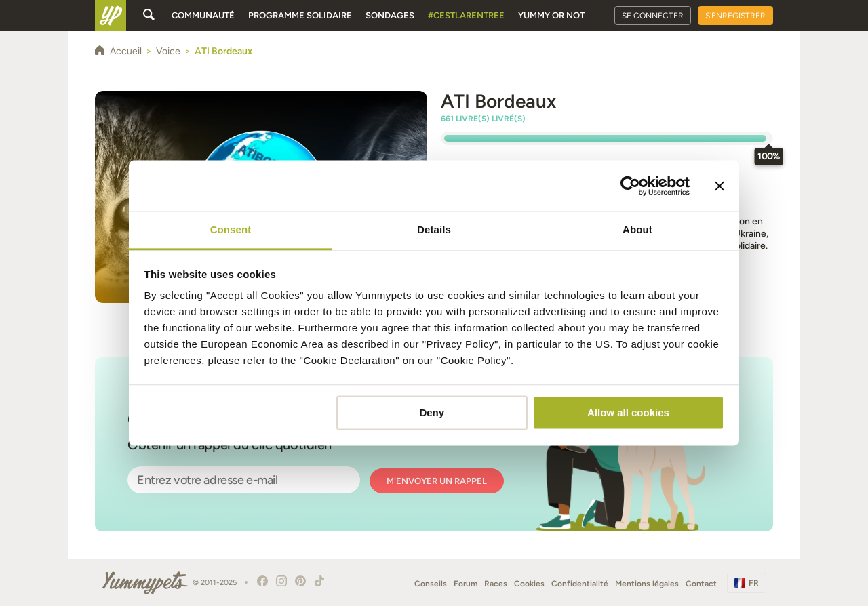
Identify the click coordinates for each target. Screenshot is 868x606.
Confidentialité (580, 584)
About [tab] (637, 229)
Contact (701, 584)
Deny (432, 412)
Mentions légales (647, 584)
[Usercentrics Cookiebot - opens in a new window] (630, 186)
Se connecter (653, 16)
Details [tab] (434, 229)
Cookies (529, 584)
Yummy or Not (551, 15)
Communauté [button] (203, 15)
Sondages (390, 15)
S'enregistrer (735, 16)
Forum (466, 584)
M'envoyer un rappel (437, 481)
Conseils (431, 584)
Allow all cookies (628, 412)
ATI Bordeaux (498, 101)
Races (496, 584)
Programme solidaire (300, 15)
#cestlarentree (466, 15)
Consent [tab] (231, 229)
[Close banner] (719, 186)
